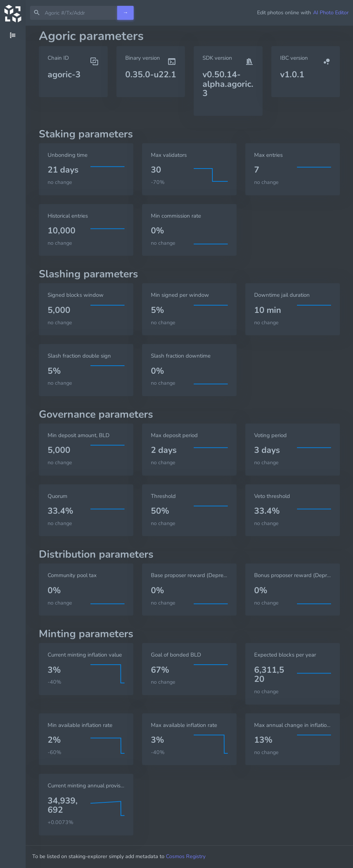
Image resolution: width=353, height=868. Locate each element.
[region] (13, 447)
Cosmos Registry (192, 856)
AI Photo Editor (331, 12)
